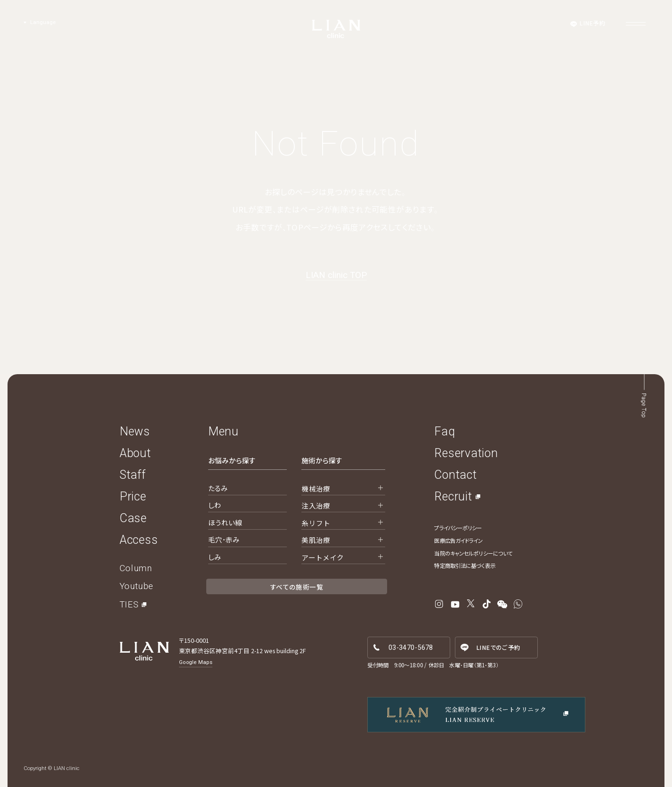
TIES (129, 605)
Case (133, 518)
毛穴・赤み (224, 539)
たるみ (218, 488)
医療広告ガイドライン (458, 541)
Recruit (453, 496)
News (135, 431)
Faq (445, 431)
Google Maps (196, 662)
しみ (215, 557)
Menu (223, 431)
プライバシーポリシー (458, 528)
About (135, 453)
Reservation (466, 453)
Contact (455, 475)
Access (139, 540)
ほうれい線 (225, 522)
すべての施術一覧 (297, 587)
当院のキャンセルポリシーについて (473, 553)
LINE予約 (592, 23)
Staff (133, 475)
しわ (215, 505)
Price (133, 496)
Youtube (137, 586)
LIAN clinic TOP (336, 275)
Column (136, 568)
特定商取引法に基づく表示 (465, 566)
